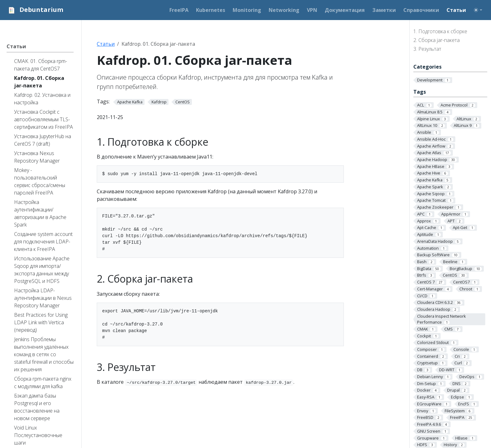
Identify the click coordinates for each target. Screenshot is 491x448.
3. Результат (427, 49)
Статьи (106, 44)
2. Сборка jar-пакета (437, 40)
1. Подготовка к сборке (440, 31)
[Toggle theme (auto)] (478, 10)
